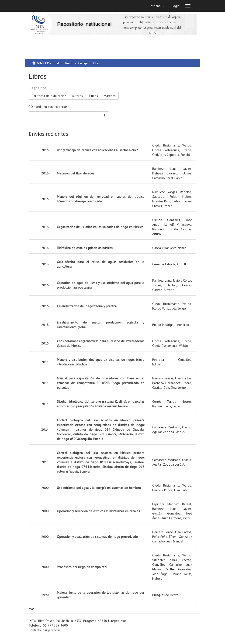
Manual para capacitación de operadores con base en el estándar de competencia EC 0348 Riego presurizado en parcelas (101, 383)
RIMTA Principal (48, 63)
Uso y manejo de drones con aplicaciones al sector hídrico (98, 150)
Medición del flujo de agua (76, 173)
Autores (77, 96)
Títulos (93, 96)
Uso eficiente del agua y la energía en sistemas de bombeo (99, 488)
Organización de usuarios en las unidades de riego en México (100, 227)
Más (31, 609)
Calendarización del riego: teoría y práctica (87, 306)
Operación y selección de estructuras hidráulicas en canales (98, 511)
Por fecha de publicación (49, 96)
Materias (110, 96)
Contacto (35, 630)
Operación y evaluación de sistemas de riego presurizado (97, 537)
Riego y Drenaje (76, 63)
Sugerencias (52, 630)
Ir (105, 115)
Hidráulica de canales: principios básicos (85, 248)
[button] (158, 6)
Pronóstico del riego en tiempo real (82, 567)
